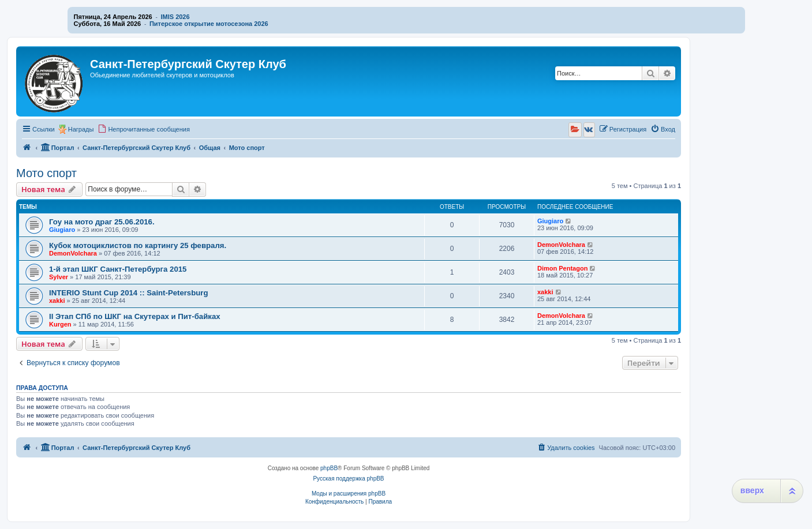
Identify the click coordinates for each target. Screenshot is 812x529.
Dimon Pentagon (562, 268)
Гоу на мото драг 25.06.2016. (102, 222)
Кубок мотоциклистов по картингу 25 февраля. (138, 245)
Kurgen (60, 324)
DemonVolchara (73, 253)
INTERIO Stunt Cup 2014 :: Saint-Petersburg (129, 293)
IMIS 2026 (175, 17)
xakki (57, 301)
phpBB (329, 468)
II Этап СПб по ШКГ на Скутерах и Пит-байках (135, 316)
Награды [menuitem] (81, 129)
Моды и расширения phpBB (349, 494)
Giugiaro (62, 230)
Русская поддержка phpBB (348, 479)
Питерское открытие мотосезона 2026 (209, 24)
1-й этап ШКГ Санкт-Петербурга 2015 (118, 269)
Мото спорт (46, 173)
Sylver (59, 277)
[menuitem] (144, 129)
